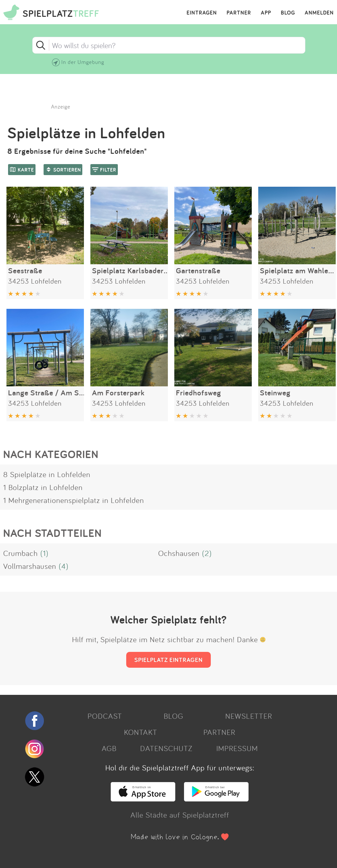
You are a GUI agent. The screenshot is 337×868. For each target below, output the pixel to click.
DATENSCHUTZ (166, 748)
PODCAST (105, 716)
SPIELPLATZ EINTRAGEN (168, 660)
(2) (207, 553)
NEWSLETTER (249, 716)
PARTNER (239, 13)
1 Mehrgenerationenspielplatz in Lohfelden (74, 500)
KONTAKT (141, 732)
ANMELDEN (319, 13)
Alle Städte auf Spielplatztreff (180, 815)
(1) (44, 553)
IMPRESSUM (237, 748)
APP (266, 13)
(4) (64, 566)
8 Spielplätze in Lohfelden (47, 474)
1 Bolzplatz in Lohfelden (43, 487)
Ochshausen (179, 553)
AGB (109, 748)
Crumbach (20, 553)
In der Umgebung (83, 62)
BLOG (288, 13)
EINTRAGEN (202, 13)
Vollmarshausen (30, 566)
